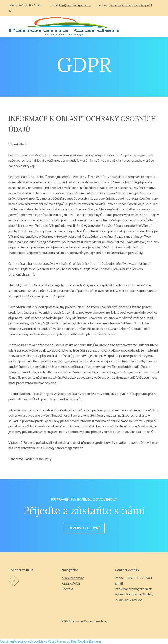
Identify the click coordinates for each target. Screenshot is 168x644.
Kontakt (68, 589)
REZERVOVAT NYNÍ (84, 528)
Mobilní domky (73, 578)
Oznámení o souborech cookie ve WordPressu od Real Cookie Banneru (50, 641)
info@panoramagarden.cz (75, 5)
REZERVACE (71, 583)
